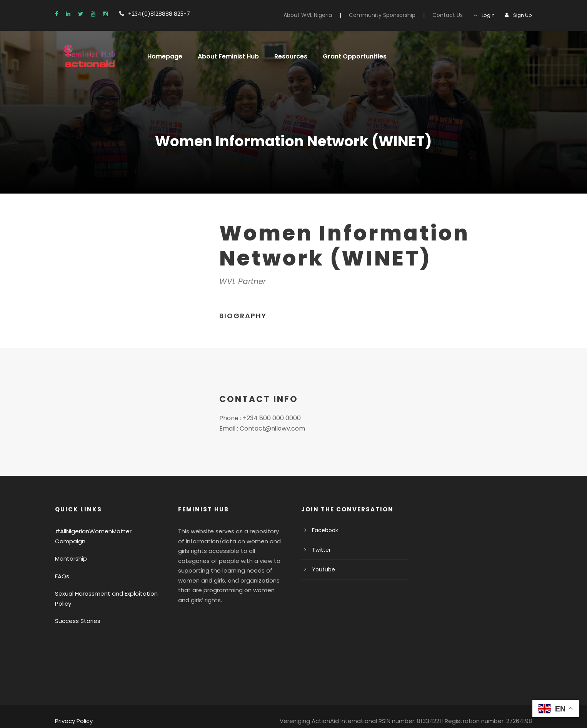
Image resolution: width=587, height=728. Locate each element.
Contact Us (451, 15)
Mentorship (69, 549)
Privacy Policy (73, 711)
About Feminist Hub (223, 56)
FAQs (62, 566)
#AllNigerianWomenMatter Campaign (103, 531)
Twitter (320, 550)
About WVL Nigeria (323, 15)
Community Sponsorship (392, 15)
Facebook (324, 530)
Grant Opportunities (344, 56)
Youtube (322, 569)
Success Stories (76, 611)
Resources (284, 56)
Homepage (163, 56)
